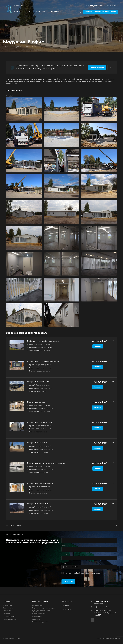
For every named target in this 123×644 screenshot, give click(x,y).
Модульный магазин (37, 443)
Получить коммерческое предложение (100, 12)
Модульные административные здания (46, 463)
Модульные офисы (36, 402)
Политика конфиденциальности (109, 638)
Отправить (68, 582)
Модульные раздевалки (39, 382)
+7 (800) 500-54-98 (95, 6)
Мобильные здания (39, 614)
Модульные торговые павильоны (43, 361)
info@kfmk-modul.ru (101, 607)
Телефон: (65, 554)
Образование (37, 616)
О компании (7, 605)
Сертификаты (8, 608)
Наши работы (67, 601)
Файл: (64, 563)
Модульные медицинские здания (44, 608)
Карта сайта (66, 609)
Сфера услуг (37, 619)
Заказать (98, 346)
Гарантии (6, 614)
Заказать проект (97, 67)
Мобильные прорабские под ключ (44, 341)
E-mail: (64, 545)
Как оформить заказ (10, 619)
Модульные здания (40, 601)
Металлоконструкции (40, 622)
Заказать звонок (111, 6)
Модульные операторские (40, 422)
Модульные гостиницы (38, 504)
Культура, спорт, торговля (41, 611)
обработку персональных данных (88, 573)
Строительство (38, 605)
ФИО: (64, 537)
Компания (7, 601)
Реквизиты (7, 611)
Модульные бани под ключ (40, 483)
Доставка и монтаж (10, 616)
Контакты (65, 605)
